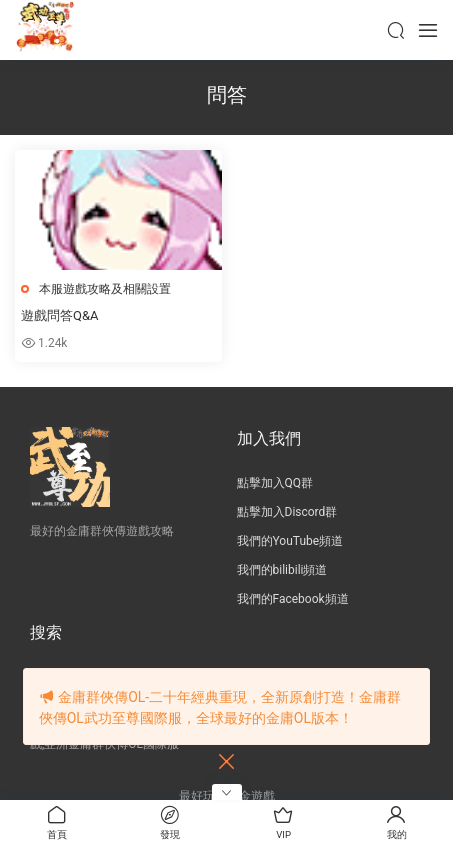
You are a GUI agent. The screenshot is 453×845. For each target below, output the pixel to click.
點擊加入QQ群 (275, 483)
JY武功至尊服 (45, 30)
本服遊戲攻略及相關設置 (105, 289)
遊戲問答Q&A (60, 315)
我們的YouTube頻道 (290, 541)
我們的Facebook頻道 (293, 599)
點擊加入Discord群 (287, 512)
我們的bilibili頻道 (282, 570)
